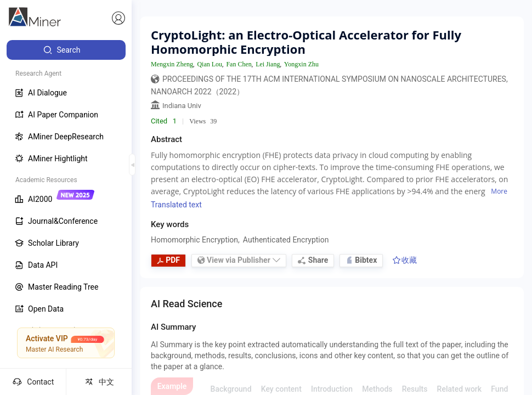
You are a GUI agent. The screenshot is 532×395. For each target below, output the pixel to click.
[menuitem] (66, 50)
